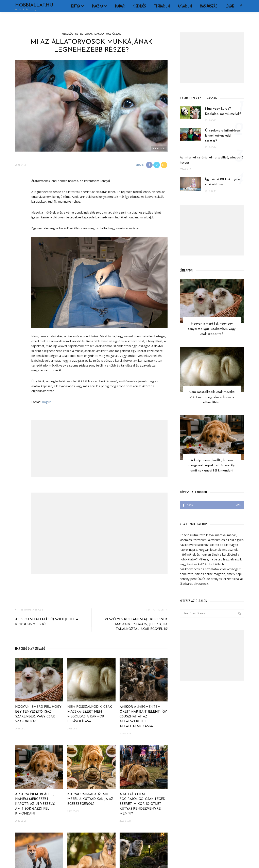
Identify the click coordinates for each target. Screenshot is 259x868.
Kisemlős (139, 6)
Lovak (230, 6)
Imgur (46, 402)
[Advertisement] (99, 448)
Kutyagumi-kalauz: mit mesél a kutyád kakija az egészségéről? (90, 799)
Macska (98, 6)
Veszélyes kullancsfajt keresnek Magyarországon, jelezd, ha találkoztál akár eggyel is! (136, 624)
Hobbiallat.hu (34, 5)
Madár (120, 6)
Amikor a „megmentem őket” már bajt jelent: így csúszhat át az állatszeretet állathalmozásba (143, 717)
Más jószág (209, 6)
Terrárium (162, 6)
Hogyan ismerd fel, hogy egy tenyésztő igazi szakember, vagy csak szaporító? (212, 329)
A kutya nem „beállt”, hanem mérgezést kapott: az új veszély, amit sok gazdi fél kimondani (35, 804)
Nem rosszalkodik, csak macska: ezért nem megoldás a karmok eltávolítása (212, 397)
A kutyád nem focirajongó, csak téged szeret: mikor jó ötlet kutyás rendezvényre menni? (142, 804)
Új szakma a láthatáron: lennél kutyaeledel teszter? (223, 136)
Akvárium (185, 6)
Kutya (76, 6)
